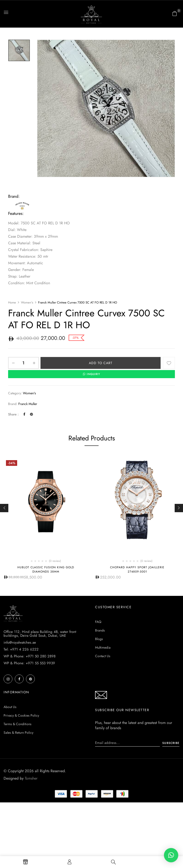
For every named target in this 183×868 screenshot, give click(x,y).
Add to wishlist (169, 363)
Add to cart (101, 363)
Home (12, 302)
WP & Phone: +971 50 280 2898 (30, 656)
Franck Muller (28, 404)
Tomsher (31, 778)
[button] (175, 14)
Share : (13, 414)
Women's (27, 302)
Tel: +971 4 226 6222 (21, 649)
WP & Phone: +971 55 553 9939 (29, 663)
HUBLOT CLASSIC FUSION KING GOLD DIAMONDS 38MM (46, 569)
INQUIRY (91, 374)
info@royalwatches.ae (20, 642)
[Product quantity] (23, 363)
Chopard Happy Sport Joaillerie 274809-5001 (137, 569)
